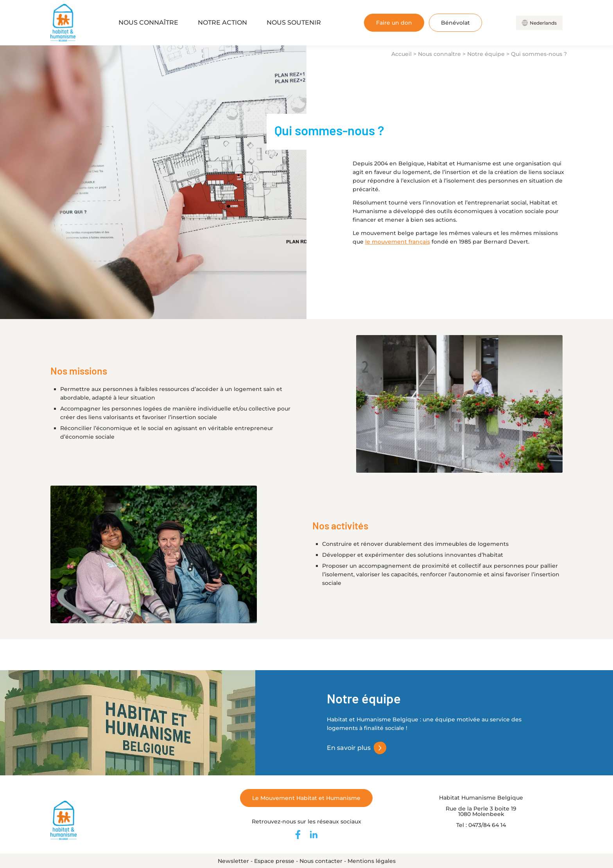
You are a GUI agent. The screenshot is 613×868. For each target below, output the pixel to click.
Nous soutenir (294, 22)
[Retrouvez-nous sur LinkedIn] (314, 835)
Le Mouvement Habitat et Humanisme (306, 798)
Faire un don (394, 23)
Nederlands (543, 23)
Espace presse (274, 861)
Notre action (222, 22)
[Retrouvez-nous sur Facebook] (298, 835)
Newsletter (233, 861)
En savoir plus (349, 748)
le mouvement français (398, 242)
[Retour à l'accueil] (63, 23)
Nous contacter (321, 861)
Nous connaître (148, 22)
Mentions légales (372, 861)
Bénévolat (455, 23)
